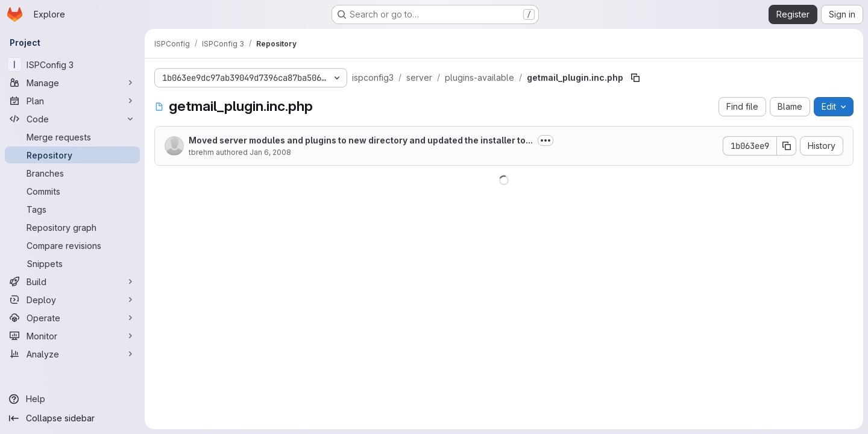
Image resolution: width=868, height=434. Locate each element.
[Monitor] (72, 336)
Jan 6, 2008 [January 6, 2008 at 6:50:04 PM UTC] (270, 152)
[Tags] (72, 209)
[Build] (72, 281)
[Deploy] (72, 300)
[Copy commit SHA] (787, 146)
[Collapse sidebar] (72, 418)
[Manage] (72, 83)
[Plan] (72, 101)
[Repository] (72, 155)
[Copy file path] (635, 78)
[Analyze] (72, 354)
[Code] (72, 119)
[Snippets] (72, 263)
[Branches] (72, 173)
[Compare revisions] (72, 245)
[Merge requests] (72, 137)
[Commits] (72, 191)
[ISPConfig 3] (72, 64)
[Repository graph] (72, 227)
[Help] (72, 399)
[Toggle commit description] (546, 140)
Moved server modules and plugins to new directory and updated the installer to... (361, 140)
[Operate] (72, 318)
